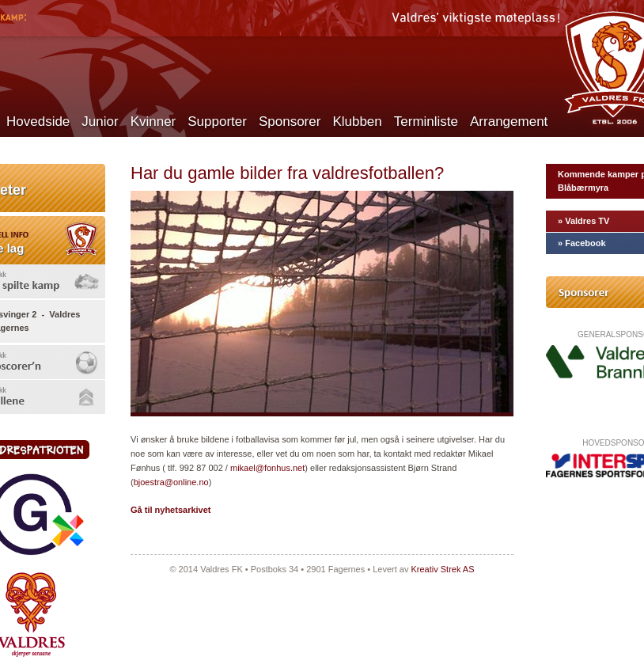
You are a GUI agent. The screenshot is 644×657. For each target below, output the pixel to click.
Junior (100, 122)
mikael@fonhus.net (267, 468)
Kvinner (153, 122)
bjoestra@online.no (171, 482)
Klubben (357, 122)
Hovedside (38, 122)
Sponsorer (290, 122)
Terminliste (426, 122)
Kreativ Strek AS (442, 569)
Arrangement (509, 122)
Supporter (217, 122)
